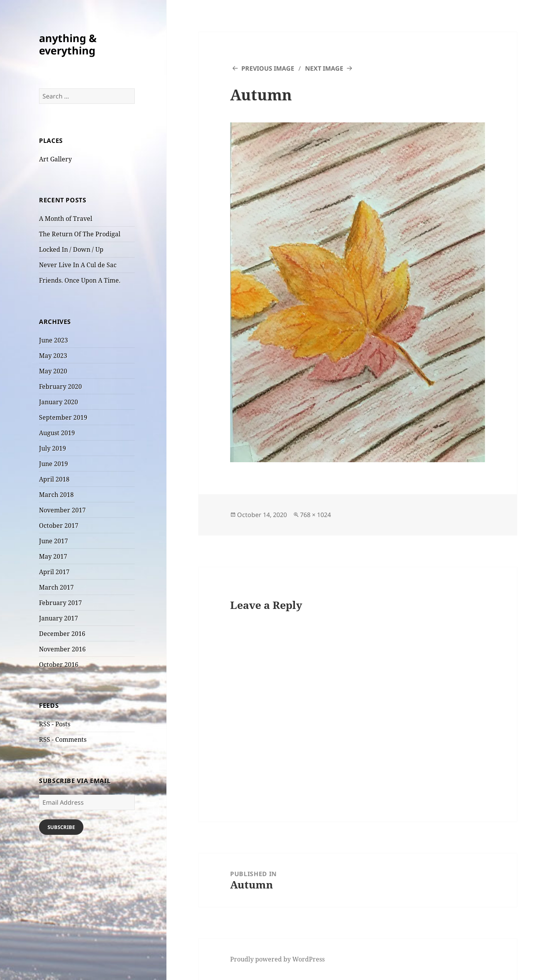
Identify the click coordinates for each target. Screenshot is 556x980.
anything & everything (68, 44)
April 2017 (54, 572)
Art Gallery (55, 159)
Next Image (324, 68)
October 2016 (59, 665)
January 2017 (58, 618)
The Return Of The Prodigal (80, 234)
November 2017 (62, 510)
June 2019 (53, 464)
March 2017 (56, 587)
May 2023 (53, 356)
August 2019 (57, 433)
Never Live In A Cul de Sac (78, 265)
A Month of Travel (66, 219)
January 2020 (58, 402)
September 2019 (63, 417)
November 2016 (62, 649)
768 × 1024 (315, 515)
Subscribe (61, 827)
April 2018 (54, 479)
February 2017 (60, 603)
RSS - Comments (63, 739)
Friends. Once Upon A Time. (80, 280)
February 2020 (60, 387)
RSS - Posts (55, 724)
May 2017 (53, 556)
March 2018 (56, 495)
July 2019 (53, 448)
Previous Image (268, 68)
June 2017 (53, 541)
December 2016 (62, 634)
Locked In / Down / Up (71, 249)
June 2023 (53, 340)
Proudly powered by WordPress (277, 959)
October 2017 (59, 526)
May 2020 (53, 371)
